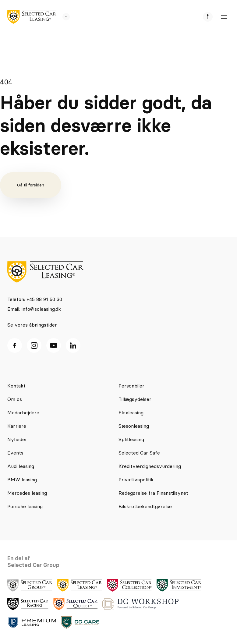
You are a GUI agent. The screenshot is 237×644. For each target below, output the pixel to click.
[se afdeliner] (208, 17)
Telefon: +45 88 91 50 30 (35, 299)
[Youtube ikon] (54, 345)
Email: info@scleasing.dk (34, 309)
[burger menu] (224, 17)
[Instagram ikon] (34, 345)
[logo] (32, 17)
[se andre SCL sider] (63, 17)
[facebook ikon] (15, 345)
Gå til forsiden (31, 185)
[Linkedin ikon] (73, 345)
